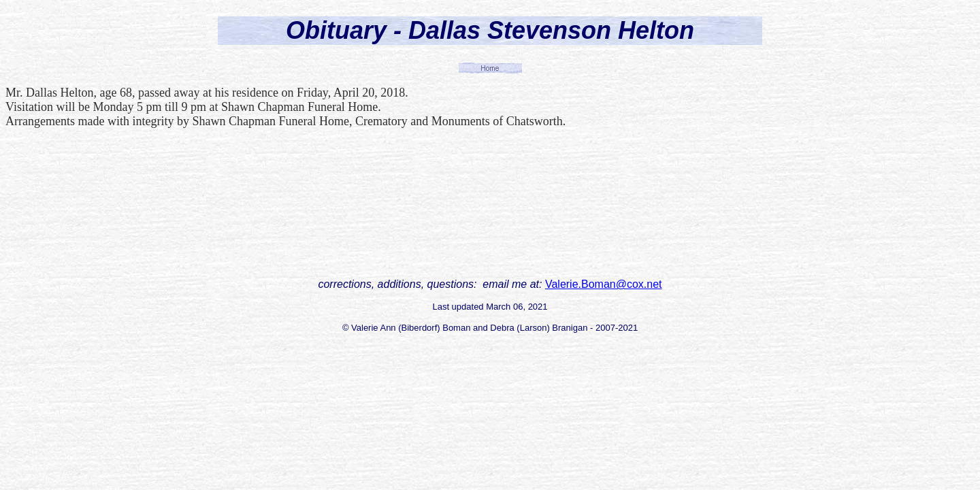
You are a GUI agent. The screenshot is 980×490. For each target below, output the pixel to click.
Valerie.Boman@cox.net (604, 284)
